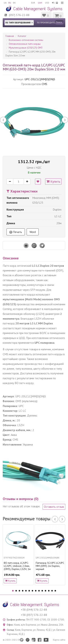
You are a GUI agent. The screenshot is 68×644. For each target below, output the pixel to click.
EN (14, 3)
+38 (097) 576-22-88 (34, 615)
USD (47, 3)
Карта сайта (59, 640)
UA (5, 3)
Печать (16, 232)
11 (46, 591)
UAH (40, 3)
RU (10, 3)
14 (55, 591)
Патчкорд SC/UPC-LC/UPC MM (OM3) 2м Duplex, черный (50, 566)
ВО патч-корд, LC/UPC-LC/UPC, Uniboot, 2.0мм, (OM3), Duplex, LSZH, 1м (17, 566)
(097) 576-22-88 (19, 15)
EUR (33, 3)
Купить (53, 181)
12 (49, 591)
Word (33, 232)
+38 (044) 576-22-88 (34, 610)
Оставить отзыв (54, 507)
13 (52, 591)
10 (42, 591)
